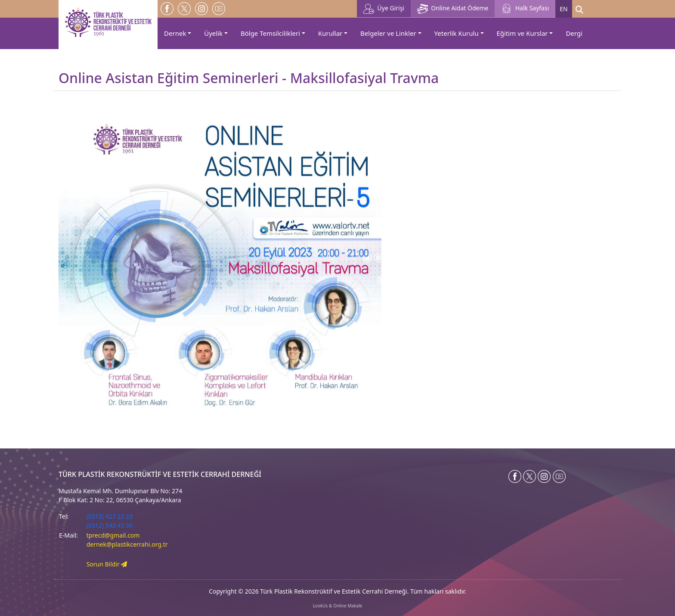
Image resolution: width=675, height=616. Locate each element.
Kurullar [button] (330, 33)
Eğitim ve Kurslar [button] (522, 33)
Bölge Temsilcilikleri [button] (270, 33)
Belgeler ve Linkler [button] (388, 33)
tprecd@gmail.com (113, 535)
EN (564, 9)
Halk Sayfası (525, 9)
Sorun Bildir (107, 564)
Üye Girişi (384, 9)
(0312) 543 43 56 (110, 525)
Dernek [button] (175, 33)
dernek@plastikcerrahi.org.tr (127, 544)
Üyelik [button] (213, 33)
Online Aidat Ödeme (453, 9)
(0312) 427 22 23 (110, 516)
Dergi (574, 33)
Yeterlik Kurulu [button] (457, 33)
